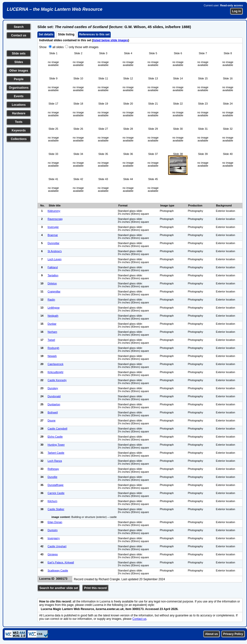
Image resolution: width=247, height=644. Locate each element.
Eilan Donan (55, 522)
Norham (52, 332)
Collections (19, 139)
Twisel (51, 340)
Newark (52, 356)
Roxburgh (54, 348)
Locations (19, 105)
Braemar (53, 235)
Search (19, 27)
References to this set (94, 34)
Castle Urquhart (57, 546)
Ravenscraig (55, 219)
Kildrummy (54, 211)
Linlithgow (54, 308)
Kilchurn (53, 501)
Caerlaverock (56, 364)
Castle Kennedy (57, 380)
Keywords (19, 130)
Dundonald (54, 396)
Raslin (51, 300)
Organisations (19, 88)
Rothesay (53, 469)
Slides (19, 62)
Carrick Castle (56, 493)
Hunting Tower (56, 445)
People (19, 79)
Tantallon (53, 275)
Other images (19, 71)
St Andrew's (55, 251)
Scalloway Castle (58, 570)
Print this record (95, 588)
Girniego (53, 554)
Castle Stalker (56, 509)
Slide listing (66, 34)
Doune (52, 420)
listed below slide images (110, 40)
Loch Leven (55, 259)
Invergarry (54, 538)
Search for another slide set (59, 588)
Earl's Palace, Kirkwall (61, 562)
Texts (19, 122)
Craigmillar (54, 291)
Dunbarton (54, 404)
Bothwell (53, 412)
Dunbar (52, 324)
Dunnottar (54, 243)
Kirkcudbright (55, 372)
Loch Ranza (55, 461)
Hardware (19, 113)
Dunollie (53, 477)
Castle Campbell (58, 429)
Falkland (53, 267)
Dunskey (53, 388)
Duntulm (53, 530)
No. (43, 205)
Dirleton (52, 283)
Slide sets (19, 54)
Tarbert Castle (56, 453)
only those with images (84, 47)
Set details (46, 34)
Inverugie (53, 227)
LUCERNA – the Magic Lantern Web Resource (55, 9)
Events (19, 96)
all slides (58, 47)
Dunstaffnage (56, 485)
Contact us (19, 35)
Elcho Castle (55, 437)
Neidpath (53, 316)
